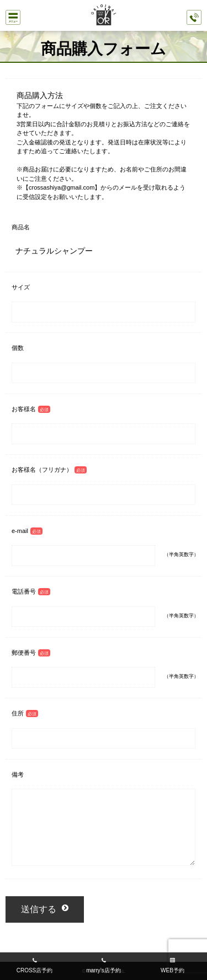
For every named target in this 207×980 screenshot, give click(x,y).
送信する (39, 909)
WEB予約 (173, 970)
